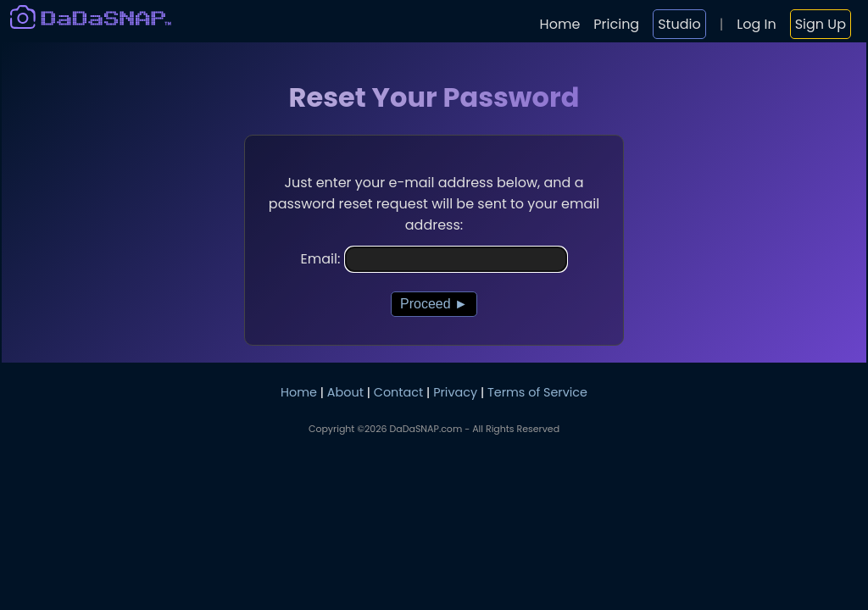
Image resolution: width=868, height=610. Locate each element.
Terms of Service (537, 392)
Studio (679, 24)
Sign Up (821, 24)
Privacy (455, 392)
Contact (398, 392)
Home (560, 24)
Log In (756, 24)
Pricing (616, 24)
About (345, 392)
